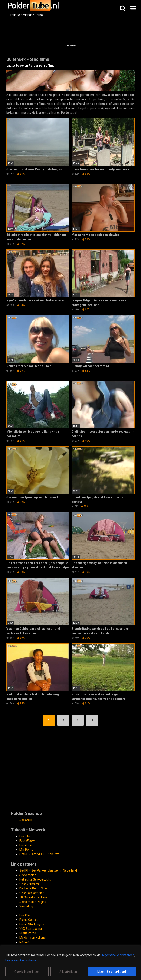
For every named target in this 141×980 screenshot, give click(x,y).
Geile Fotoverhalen (32, 893)
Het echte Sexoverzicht (35, 879)
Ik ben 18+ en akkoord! (112, 972)
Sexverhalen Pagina (33, 902)
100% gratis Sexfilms (33, 897)
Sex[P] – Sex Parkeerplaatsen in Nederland (48, 870)
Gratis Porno (28, 933)
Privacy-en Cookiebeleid (21, 960)
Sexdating (26, 906)
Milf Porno (26, 850)
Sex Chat (25, 915)
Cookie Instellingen (27, 972)
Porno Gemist (29, 920)
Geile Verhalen (29, 884)
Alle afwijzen (68, 972)
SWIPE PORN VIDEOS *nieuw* (39, 854)
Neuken (24, 942)
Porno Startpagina (32, 924)
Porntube (26, 845)
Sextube (25, 836)
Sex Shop (26, 820)
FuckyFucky (27, 841)
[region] (70, 963)
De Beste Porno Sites (34, 888)
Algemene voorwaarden (118, 955)
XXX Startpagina (31, 929)
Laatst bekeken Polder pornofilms (30, 66)
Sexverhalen (28, 875)
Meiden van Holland (32, 938)
